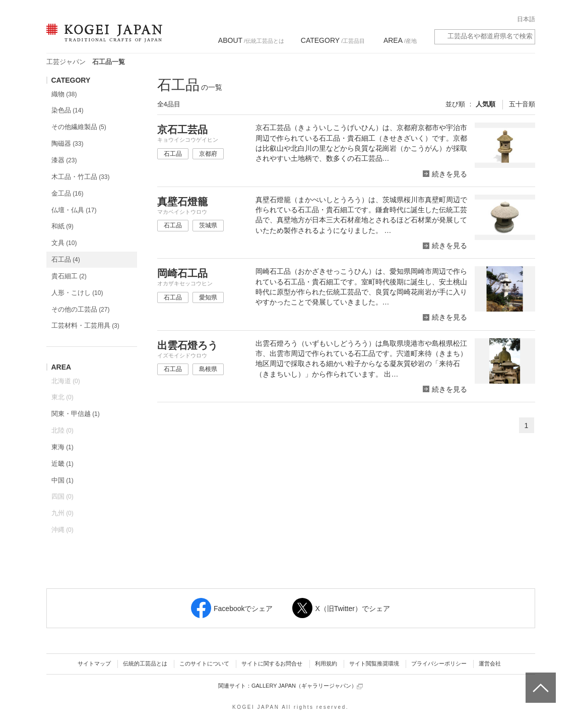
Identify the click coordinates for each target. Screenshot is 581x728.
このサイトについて (204, 663)
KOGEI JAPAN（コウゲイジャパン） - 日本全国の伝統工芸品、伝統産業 (102, 39)
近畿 (62, 464)
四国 (62, 496)
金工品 (68, 193)
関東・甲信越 (76, 414)
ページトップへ (539, 680)
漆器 (64, 160)
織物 (64, 94)
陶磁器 (68, 143)
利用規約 (326, 663)
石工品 (66, 259)
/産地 (400, 40)
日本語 (526, 19)
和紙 (62, 226)
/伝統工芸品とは (251, 40)
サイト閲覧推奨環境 (374, 663)
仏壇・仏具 (74, 210)
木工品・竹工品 (81, 177)
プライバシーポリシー (439, 663)
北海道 (66, 381)
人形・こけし (77, 293)
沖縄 (62, 530)
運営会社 (490, 663)
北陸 (62, 430)
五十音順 (522, 104)
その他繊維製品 (79, 127)
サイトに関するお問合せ (272, 663)
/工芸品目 (333, 40)
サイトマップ (94, 663)
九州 (62, 513)
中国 (62, 480)
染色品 (68, 110)
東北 (62, 397)
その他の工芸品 (81, 309)
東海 (62, 447)
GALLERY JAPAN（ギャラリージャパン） (307, 686)
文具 (64, 243)
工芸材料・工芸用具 (85, 325)
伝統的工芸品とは (145, 663)
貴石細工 (69, 276)
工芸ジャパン (66, 62)
